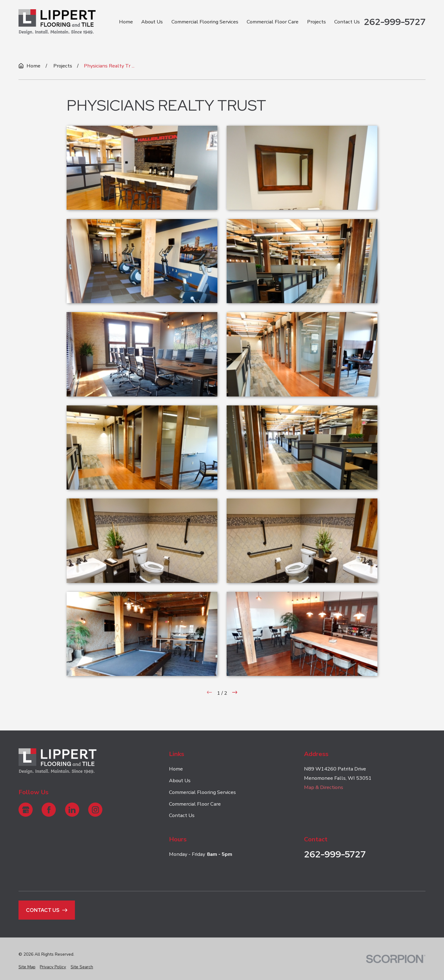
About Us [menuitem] (152, 22)
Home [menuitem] (126, 22)
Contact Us (182, 815)
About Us (180, 781)
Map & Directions (324, 787)
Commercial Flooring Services (202, 792)
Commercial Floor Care (195, 804)
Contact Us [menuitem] (347, 22)
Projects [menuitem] (317, 22)
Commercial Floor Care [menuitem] (273, 22)
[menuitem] (27, 967)
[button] (142, 168)
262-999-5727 (395, 22)
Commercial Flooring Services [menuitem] (205, 22)
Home (176, 769)
